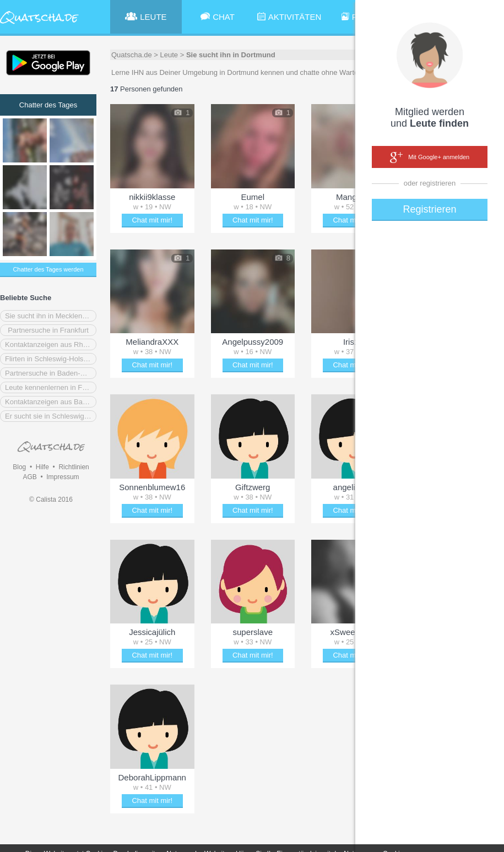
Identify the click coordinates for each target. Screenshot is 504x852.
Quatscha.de (132, 55)
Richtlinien (74, 467)
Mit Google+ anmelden (430, 158)
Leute (169, 55)
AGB (29, 477)
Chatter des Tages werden (48, 269)
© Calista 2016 (51, 500)
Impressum (63, 477)
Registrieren (429, 209)
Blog (19, 467)
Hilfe (42, 467)
